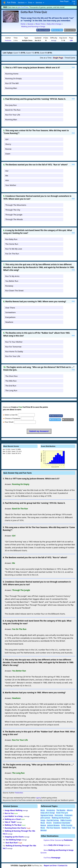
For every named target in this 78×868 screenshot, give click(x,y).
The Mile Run (11, 381)
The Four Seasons (53, 828)
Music (43, 810)
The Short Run (11, 376)
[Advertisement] (39, 46)
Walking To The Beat (13, 825)
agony (39, 797)
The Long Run (11, 390)
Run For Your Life (13, 115)
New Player (64, 1)
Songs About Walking (13, 810)
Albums (70, 810)
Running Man (11, 88)
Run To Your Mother (14, 342)
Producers (68, 815)
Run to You (9, 813)
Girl (7, 139)
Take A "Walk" (10, 822)
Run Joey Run (11, 105)
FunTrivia (52, 858)
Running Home (12, 73)
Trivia (30, 3)
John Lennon (45, 818)
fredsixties (8, 40)
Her (7, 171)
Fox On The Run (12, 253)
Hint (73, 67)
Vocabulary (51, 810)
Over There (10, 307)
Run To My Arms (12, 276)
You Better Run (12, 281)
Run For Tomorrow (13, 346)
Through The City (13, 210)
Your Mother (11, 185)
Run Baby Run (11, 239)
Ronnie (8, 149)
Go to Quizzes (57, 845)
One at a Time (46, 57)
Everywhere (10, 317)
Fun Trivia (9, 3)
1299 (71, 40)
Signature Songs (47, 815)
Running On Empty (13, 78)
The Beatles (61, 810)
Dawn (8, 154)
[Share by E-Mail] (70, 30)
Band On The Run (13, 110)
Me (7, 175)
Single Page (58, 57)
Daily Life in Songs (48, 813)
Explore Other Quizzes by (58, 840)
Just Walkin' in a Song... (14, 816)
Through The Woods (14, 219)
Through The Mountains (16, 205)
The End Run (11, 386)
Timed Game (70, 57)
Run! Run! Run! (12, 842)
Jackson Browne (53, 825)
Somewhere (10, 312)
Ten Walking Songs (13, 839)
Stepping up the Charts (14, 837)
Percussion (59, 815)
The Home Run (12, 244)
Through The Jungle (14, 214)
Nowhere (9, 322)
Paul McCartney (53, 820)
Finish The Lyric (62, 813)
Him (7, 180)
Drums (49, 823)
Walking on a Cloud (13, 819)
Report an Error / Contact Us (56, 865)
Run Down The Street (14, 290)
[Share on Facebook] (45, 30)
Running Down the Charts (15, 828)
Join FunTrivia (23, 7)
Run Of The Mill (12, 83)
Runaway (9, 286)
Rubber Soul (66, 828)
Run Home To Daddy (14, 351)
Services (39, 3)
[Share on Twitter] (58, 30)
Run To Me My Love (14, 249)
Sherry (8, 144)
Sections (21, 3)
